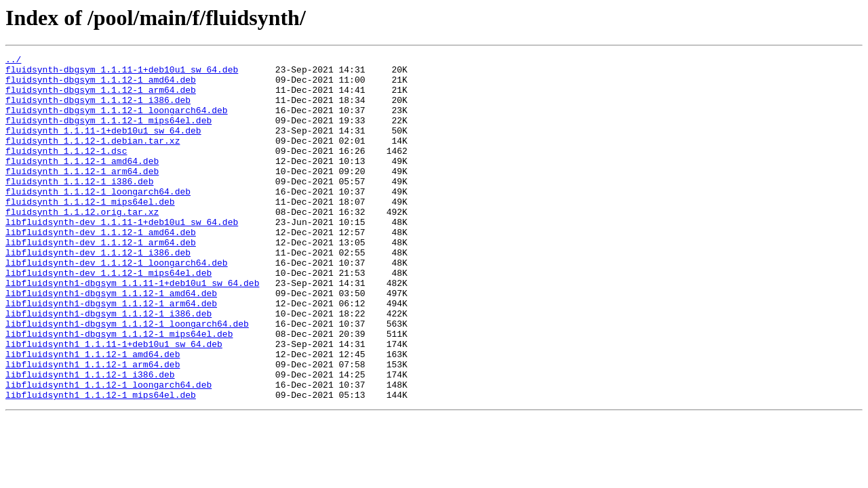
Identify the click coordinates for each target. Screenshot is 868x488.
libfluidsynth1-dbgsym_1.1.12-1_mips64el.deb (119, 390)
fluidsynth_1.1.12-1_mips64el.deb (90, 232)
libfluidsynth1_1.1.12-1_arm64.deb (93, 427)
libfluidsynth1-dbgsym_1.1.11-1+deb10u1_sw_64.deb (132, 329)
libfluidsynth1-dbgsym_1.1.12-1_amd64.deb (111, 342)
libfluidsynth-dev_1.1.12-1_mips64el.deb (108, 317)
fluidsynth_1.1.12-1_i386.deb (79, 207)
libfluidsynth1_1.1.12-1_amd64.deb (93, 415)
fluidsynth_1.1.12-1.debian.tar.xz (93, 159)
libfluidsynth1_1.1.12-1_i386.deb (90, 439)
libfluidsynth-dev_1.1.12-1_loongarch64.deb (117, 305)
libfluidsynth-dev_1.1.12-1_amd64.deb (101, 268)
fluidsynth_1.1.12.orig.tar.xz (82, 244)
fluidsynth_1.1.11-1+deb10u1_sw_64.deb (103, 146)
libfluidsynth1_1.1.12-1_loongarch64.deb (108, 451)
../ (13, 61)
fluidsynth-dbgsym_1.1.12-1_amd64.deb (101, 85)
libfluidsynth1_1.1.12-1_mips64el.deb (101, 464)
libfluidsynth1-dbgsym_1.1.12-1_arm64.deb (111, 354)
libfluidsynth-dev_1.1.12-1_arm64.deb (101, 281)
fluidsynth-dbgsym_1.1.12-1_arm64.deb (101, 98)
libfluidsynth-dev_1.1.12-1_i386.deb (98, 293)
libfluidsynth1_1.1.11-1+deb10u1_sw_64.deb (114, 403)
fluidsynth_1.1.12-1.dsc (66, 171)
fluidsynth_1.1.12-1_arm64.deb (82, 195)
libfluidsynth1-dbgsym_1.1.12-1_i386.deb (108, 366)
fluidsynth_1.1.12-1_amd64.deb (82, 183)
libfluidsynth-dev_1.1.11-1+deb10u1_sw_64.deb (122, 256)
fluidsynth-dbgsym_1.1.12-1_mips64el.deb (108, 134)
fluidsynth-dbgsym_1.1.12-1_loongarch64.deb (117, 122)
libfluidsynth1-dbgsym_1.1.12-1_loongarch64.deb (127, 378)
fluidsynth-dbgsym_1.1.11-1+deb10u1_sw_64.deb (122, 73)
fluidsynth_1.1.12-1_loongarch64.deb (98, 220)
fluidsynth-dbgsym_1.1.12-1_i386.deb (98, 110)
